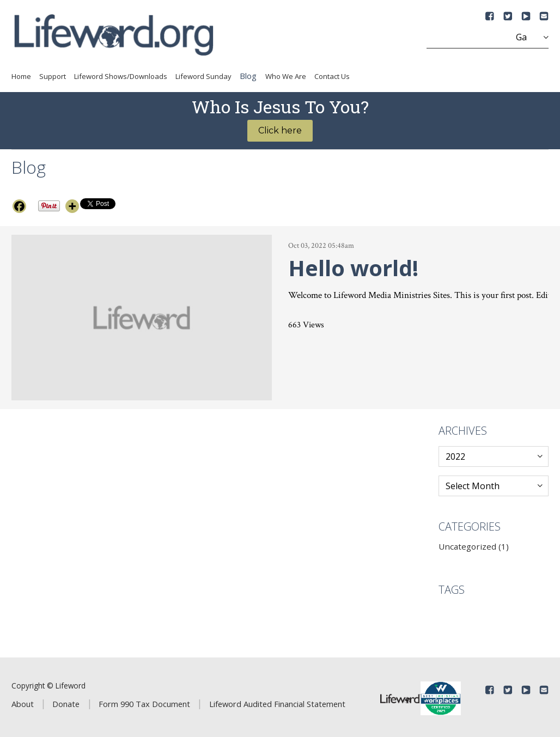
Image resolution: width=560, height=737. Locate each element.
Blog (248, 76)
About (23, 704)
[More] (72, 206)
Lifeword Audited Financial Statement (277, 704)
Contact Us (332, 76)
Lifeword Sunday (203, 76)
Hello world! (353, 268)
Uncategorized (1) (474, 546)
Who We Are (286, 76)
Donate (66, 704)
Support (53, 76)
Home (21, 76)
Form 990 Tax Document (144, 704)
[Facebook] (19, 206)
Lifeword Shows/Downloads (121, 76)
